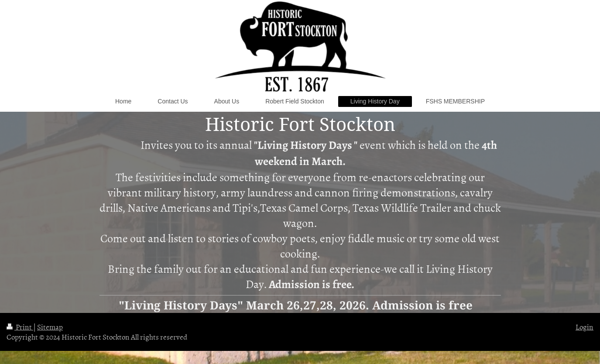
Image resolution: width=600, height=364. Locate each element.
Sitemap (50, 326)
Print (20, 326)
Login (585, 326)
